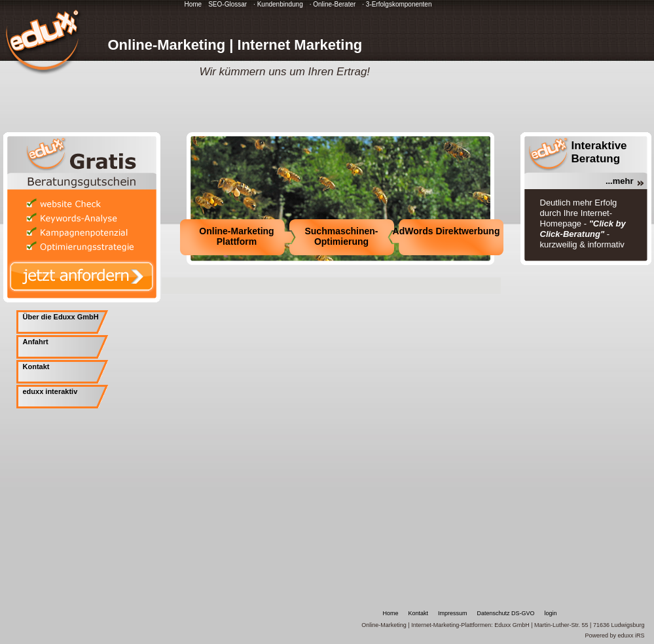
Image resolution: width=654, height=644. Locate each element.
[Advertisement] (315, 284)
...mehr (620, 181)
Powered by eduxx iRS (614, 635)
